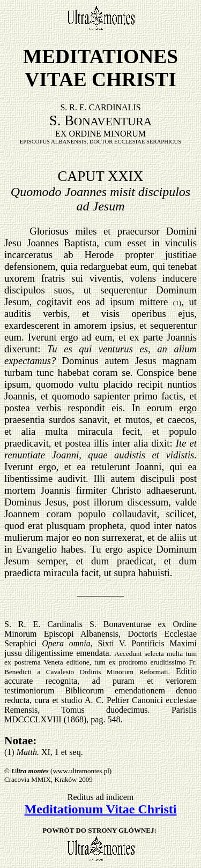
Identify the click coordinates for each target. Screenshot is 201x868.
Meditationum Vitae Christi (101, 809)
